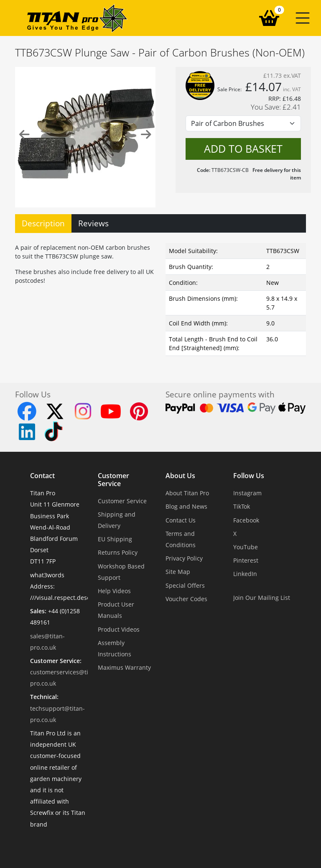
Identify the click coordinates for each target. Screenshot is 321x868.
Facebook (246, 520)
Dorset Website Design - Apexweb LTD (189, 845)
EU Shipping (115, 539)
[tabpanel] (160, 298)
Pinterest (246, 560)
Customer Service (113, 480)
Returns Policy (118, 552)
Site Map (178, 572)
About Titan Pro (187, 493)
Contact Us (181, 520)
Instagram (247, 493)
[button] (303, 18)
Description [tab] (43, 223)
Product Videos (119, 629)
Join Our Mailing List (262, 598)
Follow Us (249, 476)
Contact (42, 476)
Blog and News (186, 506)
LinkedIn (245, 574)
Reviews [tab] (93, 223)
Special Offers (185, 585)
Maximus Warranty (124, 667)
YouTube (246, 547)
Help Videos (114, 591)
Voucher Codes (186, 599)
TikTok (242, 506)
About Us (180, 476)
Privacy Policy (184, 558)
